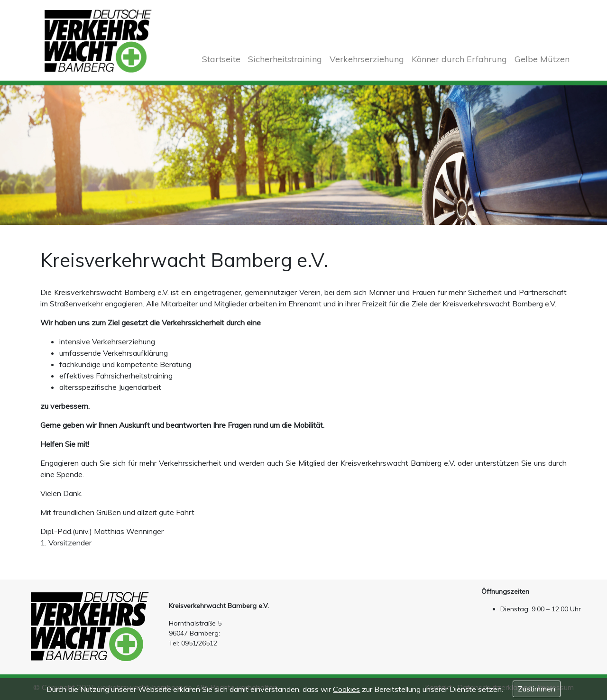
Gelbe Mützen (542, 59)
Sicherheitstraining (285, 59)
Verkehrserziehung (367, 59)
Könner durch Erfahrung (459, 59)
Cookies (346, 689)
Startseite (221, 59)
